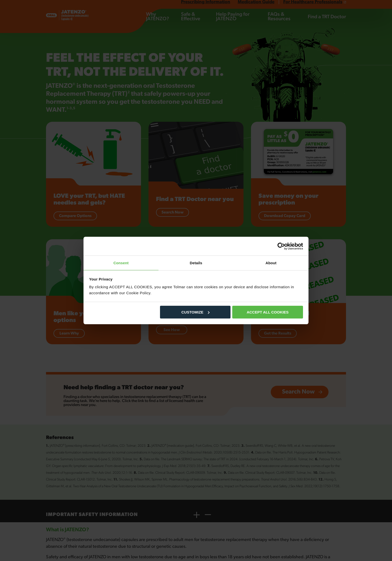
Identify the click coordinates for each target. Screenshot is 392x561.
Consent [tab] (121, 263)
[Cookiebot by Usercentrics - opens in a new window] (281, 246)
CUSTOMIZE (195, 312)
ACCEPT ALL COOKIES (268, 312)
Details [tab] (196, 263)
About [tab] (271, 263)
